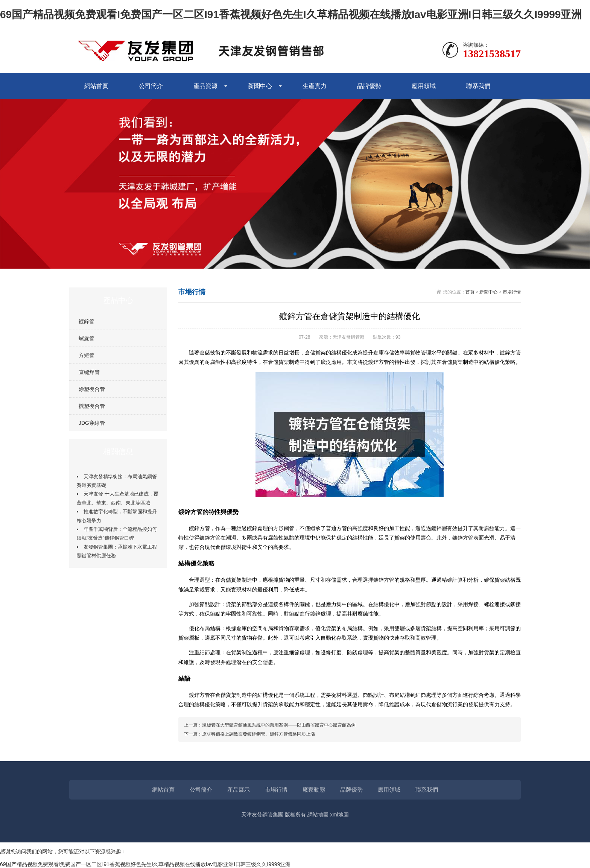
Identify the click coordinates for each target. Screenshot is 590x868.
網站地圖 (318, 815)
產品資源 (205, 86)
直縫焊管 (89, 372)
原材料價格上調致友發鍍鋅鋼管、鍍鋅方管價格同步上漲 (259, 734)
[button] (295, 254)
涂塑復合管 (92, 389)
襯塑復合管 (92, 406)
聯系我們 (478, 86)
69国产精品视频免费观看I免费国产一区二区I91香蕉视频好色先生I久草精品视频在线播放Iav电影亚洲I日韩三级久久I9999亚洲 (291, 14)
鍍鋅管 (87, 321)
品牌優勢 (369, 86)
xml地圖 (339, 815)
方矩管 (87, 355)
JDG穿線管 (92, 423)
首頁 (470, 292)
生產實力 (315, 86)
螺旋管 (87, 338)
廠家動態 (314, 790)
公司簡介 (151, 86)
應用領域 (424, 86)
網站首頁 (96, 86)
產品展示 (239, 790)
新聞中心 (260, 86)
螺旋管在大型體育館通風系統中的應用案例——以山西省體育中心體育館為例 (279, 725)
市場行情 (512, 292)
